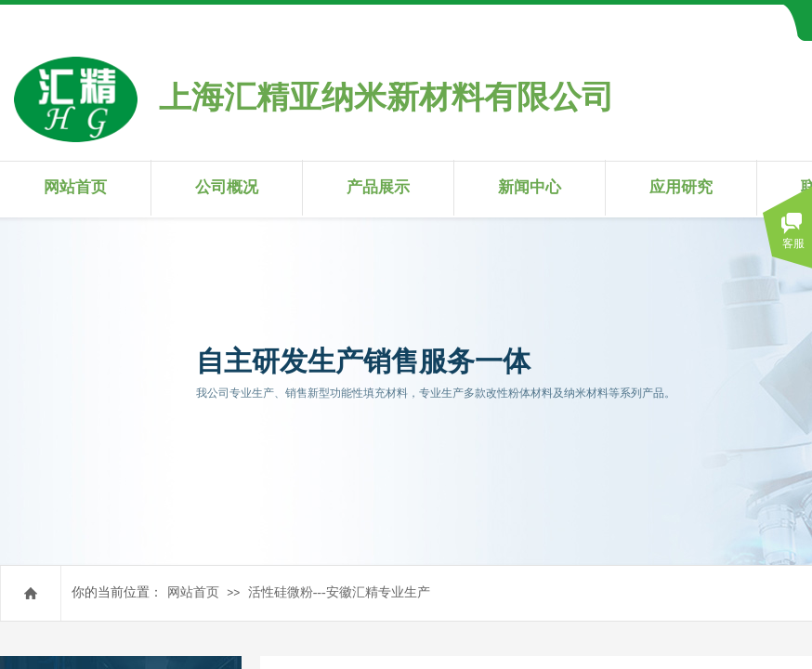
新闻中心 (530, 187)
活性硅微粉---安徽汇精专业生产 (339, 592)
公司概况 (227, 187)
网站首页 (75, 187)
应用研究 (681, 187)
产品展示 (378, 187)
